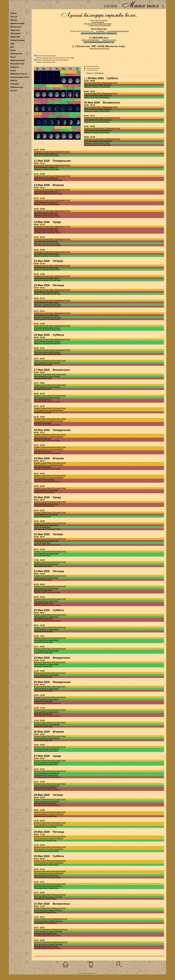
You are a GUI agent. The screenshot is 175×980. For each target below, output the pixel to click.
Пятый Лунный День (42, 517)
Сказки (13, 70)
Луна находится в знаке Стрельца (48, 886)
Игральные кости (17, 64)
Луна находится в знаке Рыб (46, 154)
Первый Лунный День (43, 365)
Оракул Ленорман (17, 40)
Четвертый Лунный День (44, 480)
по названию (100, 31)
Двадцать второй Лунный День (97, 97)
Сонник (13, 50)
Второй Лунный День (43, 389)
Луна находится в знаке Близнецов (48, 410)
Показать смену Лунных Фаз (46, 62)
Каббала (14, 80)
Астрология (15, 30)
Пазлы (13, 57)
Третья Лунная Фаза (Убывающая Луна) (101, 83)
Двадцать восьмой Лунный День (47, 317)
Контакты (15, 84)
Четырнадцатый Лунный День (46, 851)
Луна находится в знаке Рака (46, 490)
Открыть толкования (95, 73)
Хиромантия (15, 33)
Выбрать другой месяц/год (90, 40)
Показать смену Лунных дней (46, 56)
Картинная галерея (18, 74)
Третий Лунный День (43, 451)
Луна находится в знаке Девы (46, 629)
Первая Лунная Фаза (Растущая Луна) (50, 361)
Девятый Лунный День (43, 677)
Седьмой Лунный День (43, 603)
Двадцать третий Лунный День (97, 132)
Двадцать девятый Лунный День (47, 354)
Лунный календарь (17, 23)
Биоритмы (15, 67)
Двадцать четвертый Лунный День (48, 180)
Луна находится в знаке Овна (46, 254)
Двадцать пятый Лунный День (46, 204)
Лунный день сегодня (109, 40)
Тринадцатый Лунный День (45, 827)
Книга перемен (16, 54)
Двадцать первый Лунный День (97, 87)
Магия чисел (140, 5)
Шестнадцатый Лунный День (46, 946)
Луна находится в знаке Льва (46, 553)
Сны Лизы (14, 90)
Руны (12, 43)
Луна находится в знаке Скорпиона (49, 814)
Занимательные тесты (20, 77)
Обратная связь (17, 87)
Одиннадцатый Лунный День (46, 751)
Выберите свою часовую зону (100, 49)
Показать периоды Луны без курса (48, 58)
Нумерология (16, 27)
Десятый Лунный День (43, 714)
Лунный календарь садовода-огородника (98, 24)
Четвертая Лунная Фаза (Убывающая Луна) (102, 118)
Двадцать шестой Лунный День (47, 243)
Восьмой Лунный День (43, 642)
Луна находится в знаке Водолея (98, 85)
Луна (12, 47)
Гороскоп (14, 17)
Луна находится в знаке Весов (46, 725)
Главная (14, 13)
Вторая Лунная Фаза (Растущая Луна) (50, 649)
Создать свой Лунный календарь (100, 25)
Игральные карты (17, 60)
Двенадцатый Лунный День (45, 788)
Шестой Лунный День (43, 566)
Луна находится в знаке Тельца (47, 328)
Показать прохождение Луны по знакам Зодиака (52, 60)
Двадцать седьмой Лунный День (47, 280)
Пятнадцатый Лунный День (45, 899)
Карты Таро (15, 37)
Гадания (14, 20)
